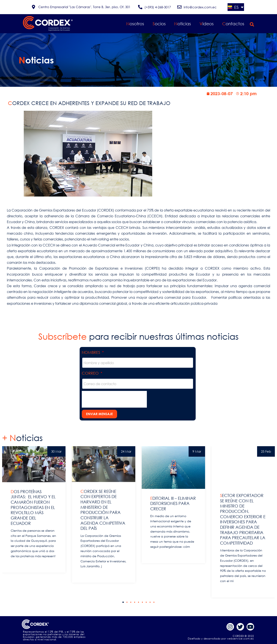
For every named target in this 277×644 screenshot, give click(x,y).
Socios (159, 24)
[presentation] (114, 399)
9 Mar (197, 451)
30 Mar (56, 451)
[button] (252, 25)
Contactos (233, 24)
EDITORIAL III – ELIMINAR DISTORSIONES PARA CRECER (173, 503)
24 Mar (126, 451)
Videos (207, 24)
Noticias (183, 24)
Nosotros (135, 24)
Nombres (92, 352)
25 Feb (266, 451)
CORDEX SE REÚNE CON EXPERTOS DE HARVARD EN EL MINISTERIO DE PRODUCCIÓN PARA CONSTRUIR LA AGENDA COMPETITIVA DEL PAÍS (103, 510)
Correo (91, 373)
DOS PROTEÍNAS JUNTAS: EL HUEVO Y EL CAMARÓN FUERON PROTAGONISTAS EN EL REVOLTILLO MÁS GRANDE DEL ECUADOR (33, 507)
